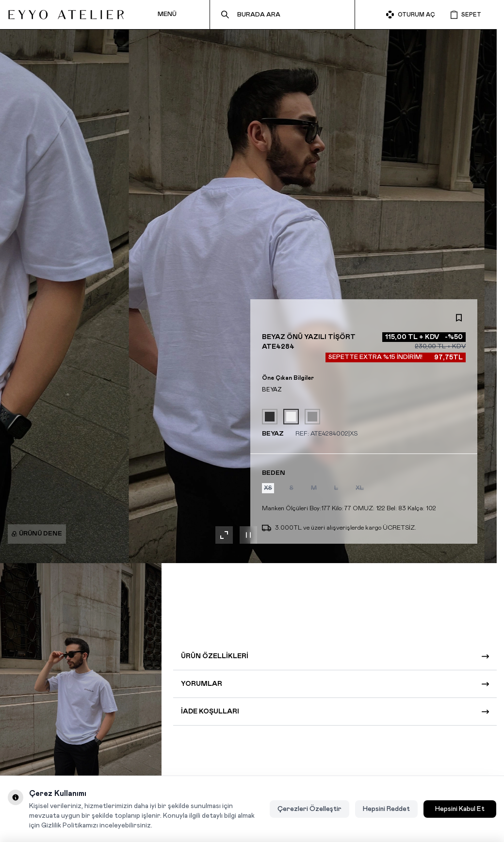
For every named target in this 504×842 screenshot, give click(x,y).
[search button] (225, 15)
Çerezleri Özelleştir (309, 809)
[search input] (282, 15)
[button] (268, 488)
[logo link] (66, 15)
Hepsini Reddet (386, 809)
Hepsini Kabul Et (460, 809)
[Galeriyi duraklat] (248, 535)
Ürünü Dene (37, 534)
